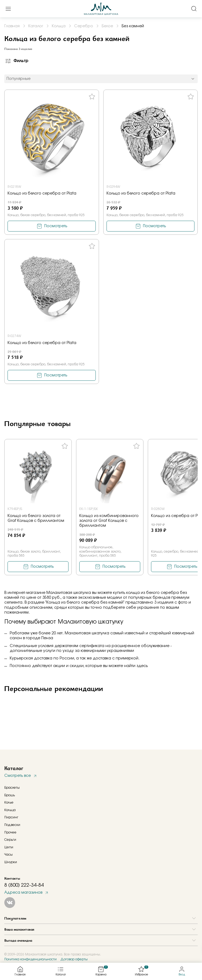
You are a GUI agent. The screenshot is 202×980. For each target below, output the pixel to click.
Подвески (12, 825)
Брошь (10, 795)
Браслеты (12, 788)
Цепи (9, 847)
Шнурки (11, 862)
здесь (142, 666)
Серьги (10, 840)
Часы (8, 855)
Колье (9, 802)
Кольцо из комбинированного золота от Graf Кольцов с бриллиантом (109, 521)
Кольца (10, 810)
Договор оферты (74, 959)
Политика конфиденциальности (30, 959)
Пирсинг (11, 817)
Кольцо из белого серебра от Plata (42, 193)
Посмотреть (56, 226)
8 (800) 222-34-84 (24, 885)
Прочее (10, 832)
